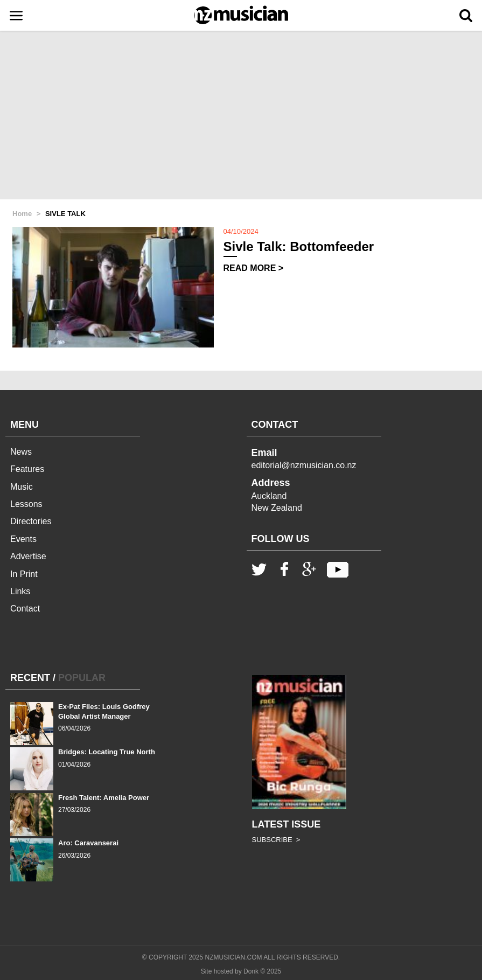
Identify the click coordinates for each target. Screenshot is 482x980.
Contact (25, 609)
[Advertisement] (241, 116)
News (21, 452)
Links (20, 591)
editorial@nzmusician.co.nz (304, 465)
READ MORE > (254, 268)
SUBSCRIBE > (276, 840)
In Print (24, 574)
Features (27, 469)
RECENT (30, 678)
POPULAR (82, 678)
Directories (31, 521)
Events (23, 539)
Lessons (26, 504)
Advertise (28, 556)
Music (22, 487)
